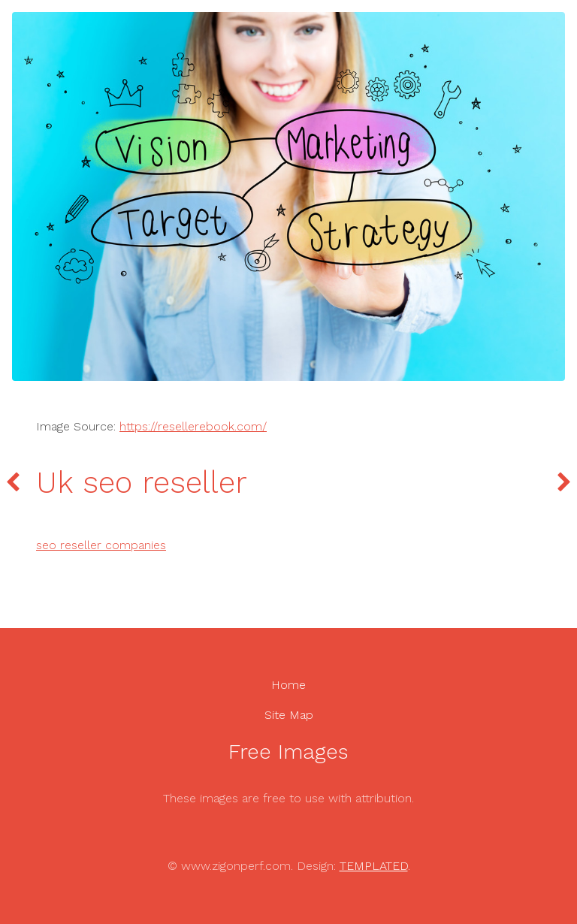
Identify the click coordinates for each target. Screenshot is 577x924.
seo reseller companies (101, 545)
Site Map (289, 715)
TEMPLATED (374, 866)
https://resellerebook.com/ (193, 426)
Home (288, 685)
